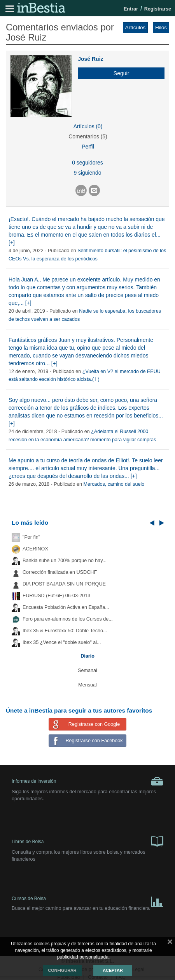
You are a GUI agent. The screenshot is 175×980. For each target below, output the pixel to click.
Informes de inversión (87, 781)
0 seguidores (87, 163)
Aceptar (113, 970)
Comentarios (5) (88, 136)
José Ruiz (90, 59)
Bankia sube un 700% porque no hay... (65, 561)
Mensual (87, 685)
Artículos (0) (88, 126)
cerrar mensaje (170, 943)
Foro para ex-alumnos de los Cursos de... (68, 619)
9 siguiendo (88, 173)
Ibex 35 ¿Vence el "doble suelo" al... (62, 642)
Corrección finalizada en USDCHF (60, 572)
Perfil (88, 147)
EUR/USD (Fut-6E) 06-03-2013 (56, 596)
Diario (87, 656)
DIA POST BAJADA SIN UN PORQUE (64, 584)
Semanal (87, 670)
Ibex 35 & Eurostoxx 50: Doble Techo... (65, 631)
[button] (118, 73)
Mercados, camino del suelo (114, 484)
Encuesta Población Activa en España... (66, 607)
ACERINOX (35, 549)
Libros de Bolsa (87, 841)
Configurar (62, 970)
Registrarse (158, 9)
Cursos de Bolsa (87, 900)
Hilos (161, 27)
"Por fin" (31, 537)
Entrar (131, 9)
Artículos (136, 27)
